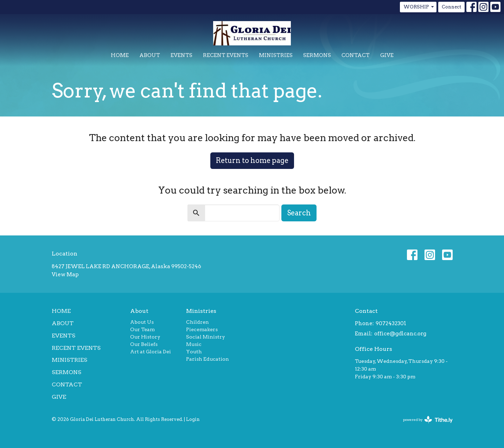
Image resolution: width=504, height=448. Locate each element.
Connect (451, 7)
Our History (145, 337)
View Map (65, 275)
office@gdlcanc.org (400, 334)
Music (194, 344)
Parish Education (208, 359)
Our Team (142, 329)
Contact (356, 55)
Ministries (276, 55)
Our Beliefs (144, 344)
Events (181, 55)
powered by (428, 420)
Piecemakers (202, 329)
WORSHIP (419, 7)
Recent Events (226, 55)
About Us (142, 322)
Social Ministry (206, 337)
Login (193, 419)
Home (120, 55)
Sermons (317, 55)
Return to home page (252, 160)
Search (299, 213)
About (150, 55)
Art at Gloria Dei (151, 352)
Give (387, 55)
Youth (194, 352)
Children (197, 322)
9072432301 (391, 323)
